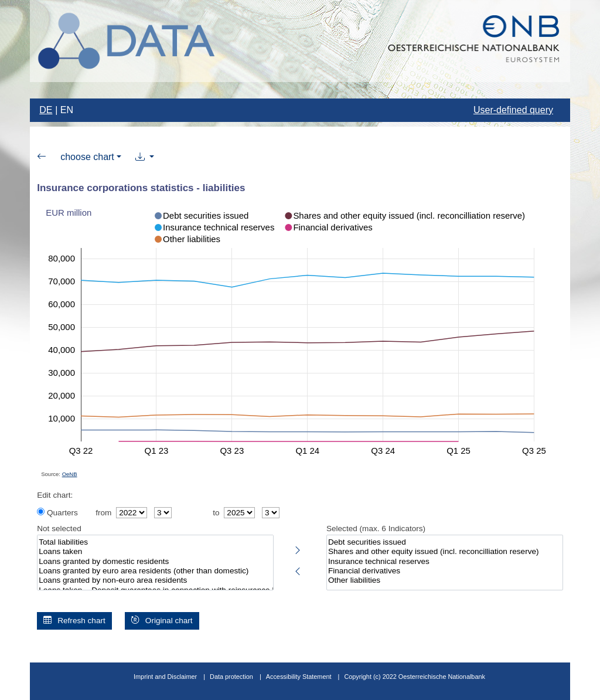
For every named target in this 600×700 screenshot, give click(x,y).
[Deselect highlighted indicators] (298, 569)
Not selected (59, 529)
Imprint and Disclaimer (165, 677)
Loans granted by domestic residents (155, 562)
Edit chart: (55, 495)
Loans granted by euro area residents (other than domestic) (155, 571)
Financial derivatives (445, 571)
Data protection (231, 677)
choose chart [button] (87, 157)
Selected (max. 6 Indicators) (376, 529)
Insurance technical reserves (445, 562)
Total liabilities (155, 542)
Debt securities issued (445, 542)
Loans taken (155, 552)
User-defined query (513, 110)
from (103, 513)
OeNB (70, 474)
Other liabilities (445, 580)
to (216, 513)
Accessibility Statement (300, 677)
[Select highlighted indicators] (298, 548)
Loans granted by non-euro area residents (155, 580)
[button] (145, 157)
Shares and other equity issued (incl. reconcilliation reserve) (445, 552)
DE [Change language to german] (46, 110)
